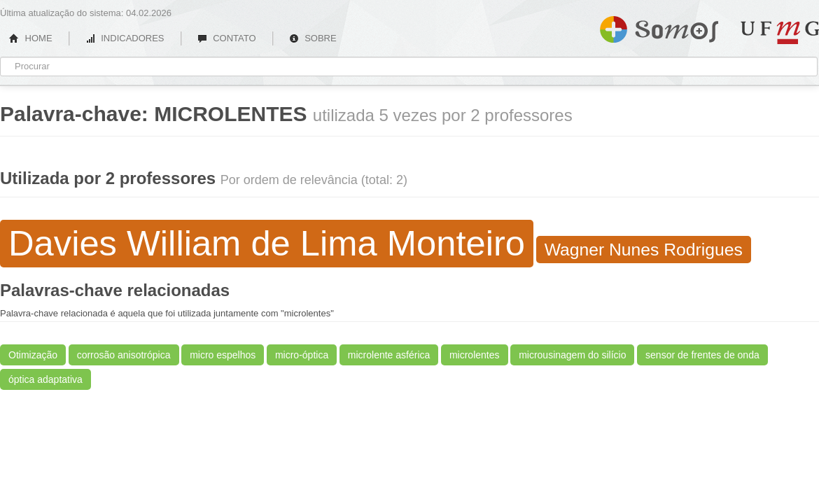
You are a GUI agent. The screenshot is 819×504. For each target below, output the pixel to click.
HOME (31, 38)
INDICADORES (125, 38)
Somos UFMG (659, 27)
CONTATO (227, 38)
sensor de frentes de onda (702, 355)
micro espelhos (223, 355)
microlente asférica (389, 355)
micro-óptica (302, 355)
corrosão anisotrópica (124, 355)
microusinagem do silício (572, 355)
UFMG (780, 33)
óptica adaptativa (45, 379)
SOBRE (313, 38)
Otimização (33, 355)
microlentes (475, 355)
